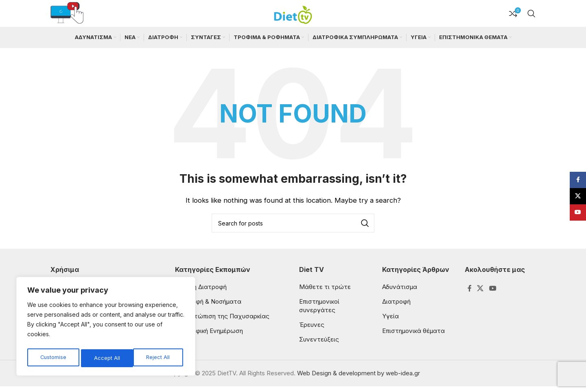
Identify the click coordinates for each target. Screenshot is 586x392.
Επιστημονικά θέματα (413, 336)
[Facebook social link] (469, 294)
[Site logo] (293, 16)
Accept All (159, 358)
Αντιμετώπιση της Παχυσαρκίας (222, 322)
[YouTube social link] (493, 294)
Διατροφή (396, 307)
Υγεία (390, 322)
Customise (53, 358)
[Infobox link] (67, 16)
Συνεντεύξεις (319, 345)
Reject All (106, 358)
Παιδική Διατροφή (201, 292)
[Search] (531, 16)
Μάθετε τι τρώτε (325, 292)
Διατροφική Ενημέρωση (209, 336)
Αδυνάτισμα (400, 292)
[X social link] (480, 294)
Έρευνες (312, 330)
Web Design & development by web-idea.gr (359, 379)
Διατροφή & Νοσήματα (208, 307)
